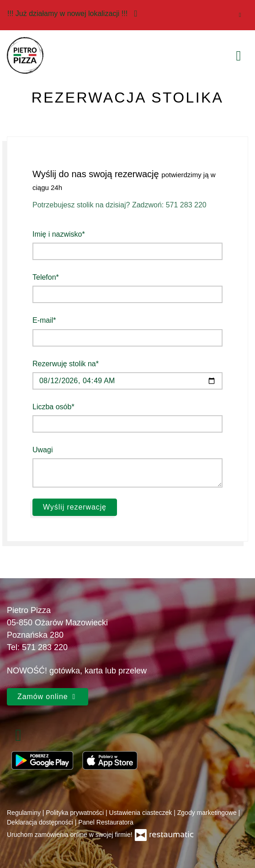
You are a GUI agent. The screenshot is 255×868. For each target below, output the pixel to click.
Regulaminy (25, 813)
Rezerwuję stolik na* (66, 364)
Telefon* (46, 277)
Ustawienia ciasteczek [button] (142, 813)
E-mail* (44, 320)
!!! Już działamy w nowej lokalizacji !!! (75, 13)
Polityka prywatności (76, 813)
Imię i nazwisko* (59, 234)
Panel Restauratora (106, 822)
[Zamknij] (240, 15)
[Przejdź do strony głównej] (25, 55)
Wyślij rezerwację (75, 507)
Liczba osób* (53, 407)
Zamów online (48, 697)
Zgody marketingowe (208, 813)
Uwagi (42, 450)
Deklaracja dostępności (41, 822)
